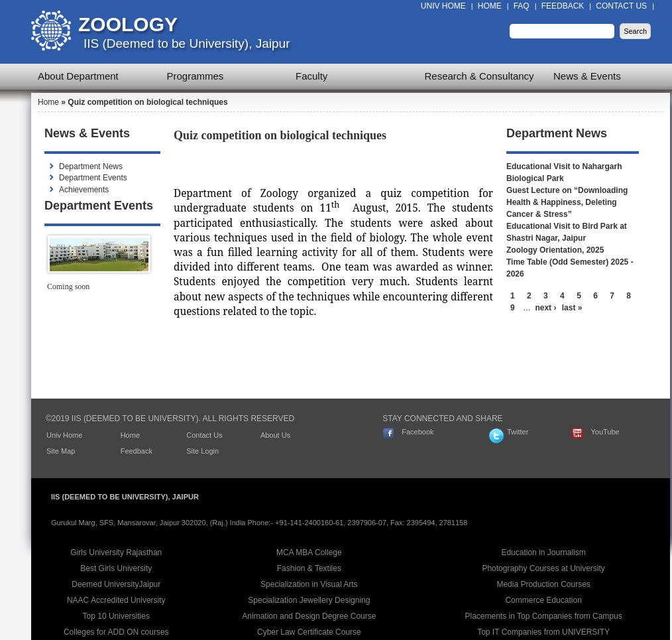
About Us (275, 435)
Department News (91, 166)
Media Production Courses (543, 584)
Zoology (128, 24)
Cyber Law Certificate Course (309, 632)
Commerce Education (543, 600)
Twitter (518, 432)
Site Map (61, 451)
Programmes (196, 76)
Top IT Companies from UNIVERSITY (543, 632)
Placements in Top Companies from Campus (544, 616)
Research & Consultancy (479, 76)
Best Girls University (116, 568)
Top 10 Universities (116, 616)
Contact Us (621, 6)
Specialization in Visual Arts (309, 584)
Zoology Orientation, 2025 (555, 250)
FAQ (522, 6)
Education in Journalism (543, 552)
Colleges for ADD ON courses (116, 632)
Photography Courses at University (543, 568)
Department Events (93, 178)
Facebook (418, 432)
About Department (78, 76)
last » (572, 308)
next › (545, 308)
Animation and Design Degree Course (309, 616)
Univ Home (443, 6)
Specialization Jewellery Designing (309, 600)
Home (490, 6)
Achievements (84, 190)
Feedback (563, 6)
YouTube (605, 432)
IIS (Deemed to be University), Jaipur (187, 43)
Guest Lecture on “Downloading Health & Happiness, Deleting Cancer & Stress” (567, 202)
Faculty (311, 76)
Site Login (202, 451)
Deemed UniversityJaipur (116, 584)
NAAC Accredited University (116, 600)
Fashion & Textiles (309, 568)
